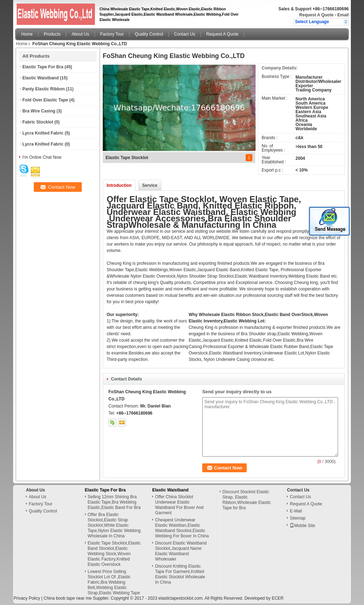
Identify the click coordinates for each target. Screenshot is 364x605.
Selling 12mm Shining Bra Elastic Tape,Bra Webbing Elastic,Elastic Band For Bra (114, 502)
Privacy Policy (27, 598)
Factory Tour (112, 34)
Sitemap (298, 518)
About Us (80, 34)
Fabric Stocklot (38, 122)
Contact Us (185, 34)
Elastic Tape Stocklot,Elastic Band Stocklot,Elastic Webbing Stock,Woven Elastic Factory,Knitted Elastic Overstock (114, 554)
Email (343, 15)
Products (52, 34)
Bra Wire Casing (39, 111)
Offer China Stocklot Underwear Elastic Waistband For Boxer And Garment (179, 505)
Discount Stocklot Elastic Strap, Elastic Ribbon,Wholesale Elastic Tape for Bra (247, 500)
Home (27, 34)
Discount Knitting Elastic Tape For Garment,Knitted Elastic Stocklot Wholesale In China (180, 574)
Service (150, 185)
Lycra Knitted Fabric (43, 133)
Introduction (119, 185)
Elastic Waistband (41, 78)
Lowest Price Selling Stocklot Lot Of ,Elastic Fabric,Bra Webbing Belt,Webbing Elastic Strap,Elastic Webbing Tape (114, 582)
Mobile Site (302, 526)
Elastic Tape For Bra (43, 67)
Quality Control (149, 34)
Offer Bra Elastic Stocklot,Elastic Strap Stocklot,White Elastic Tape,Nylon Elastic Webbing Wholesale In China (114, 525)
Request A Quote (316, 15)
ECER (277, 598)
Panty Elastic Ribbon (44, 89)
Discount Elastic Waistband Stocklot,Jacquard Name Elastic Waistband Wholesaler (181, 551)
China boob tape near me (67, 598)
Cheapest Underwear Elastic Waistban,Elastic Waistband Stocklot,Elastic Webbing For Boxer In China (182, 528)
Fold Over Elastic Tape (45, 100)
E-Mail (296, 511)
